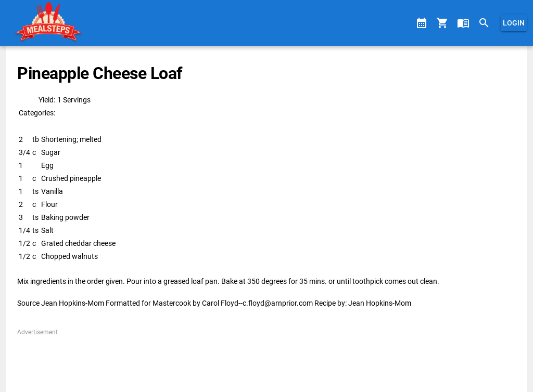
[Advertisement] (266, 360)
